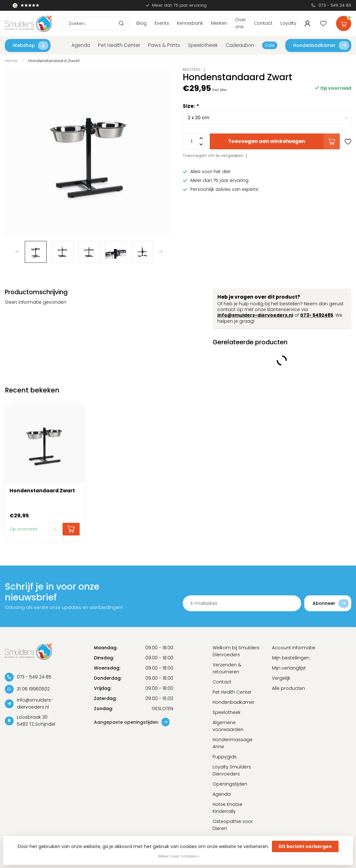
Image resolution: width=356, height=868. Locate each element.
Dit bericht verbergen (305, 846)
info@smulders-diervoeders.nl (255, 315)
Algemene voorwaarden (228, 726)
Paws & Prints (164, 45)
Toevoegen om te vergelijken (213, 155)
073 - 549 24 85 (335, 5)
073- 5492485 (317, 315)
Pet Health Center (119, 45)
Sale (270, 45)
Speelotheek (203, 45)
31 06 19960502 (33, 689)
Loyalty (288, 23)
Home (11, 61)
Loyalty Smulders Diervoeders (232, 770)
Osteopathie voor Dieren (233, 825)
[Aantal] (55, 529)
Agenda (81, 45)
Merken (219, 23)
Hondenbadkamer (321, 45)
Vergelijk (281, 678)
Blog (142, 23)
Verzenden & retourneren (227, 668)
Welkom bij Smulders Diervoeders (236, 651)
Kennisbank (190, 23)
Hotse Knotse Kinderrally (227, 808)
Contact (263, 23)
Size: (191, 106)
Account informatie (294, 648)
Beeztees (192, 70)
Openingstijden (230, 784)
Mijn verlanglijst (289, 668)
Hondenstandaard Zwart (54, 61)
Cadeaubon (240, 45)
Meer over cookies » (179, 856)
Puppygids (225, 757)
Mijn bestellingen (291, 658)
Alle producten (288, 688)
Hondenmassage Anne (233, 743)
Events (162, 23)
